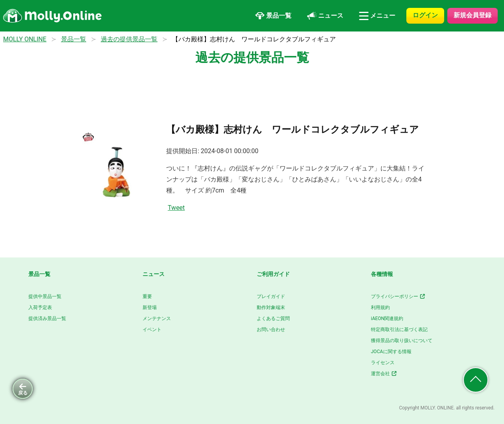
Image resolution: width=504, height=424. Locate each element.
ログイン (425, 15)
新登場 (150, 307)
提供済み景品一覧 (47, 318)
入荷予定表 (40, 307)
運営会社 (384, 374)
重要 (147, 296)
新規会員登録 (472, 15)
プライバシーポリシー (398, 296)
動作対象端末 (271, 307)
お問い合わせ (271, 330)
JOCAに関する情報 (391, 352)
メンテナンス (157, 318)
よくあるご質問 (273, 318)
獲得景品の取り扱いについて (402, 341)
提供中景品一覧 (45, 296)
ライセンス (383, 363)
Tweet (176, 208)
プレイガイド (271, 296)
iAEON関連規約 (387, 318)
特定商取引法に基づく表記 (399, 330)
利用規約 (380, 307)
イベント (152, 330)
